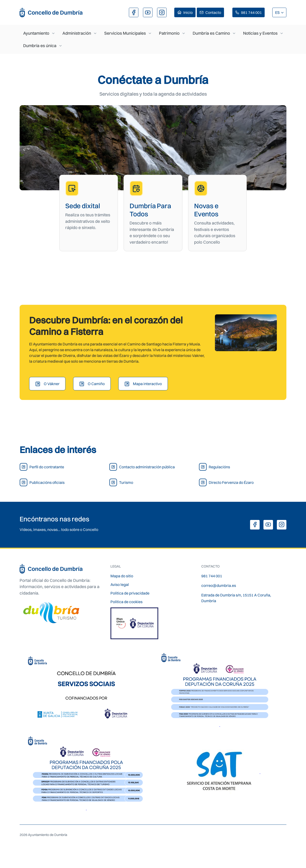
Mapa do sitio (122, 576)
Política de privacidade (130, 593)
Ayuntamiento (36, 33)
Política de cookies (126, 602)
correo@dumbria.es (219, 585)
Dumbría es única (40, 46)
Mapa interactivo (147, 384)
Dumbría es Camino (211, 33)
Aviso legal (120, 584)
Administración (77, 33)
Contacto (213, 12)
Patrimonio (169, 33)
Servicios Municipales (125, 33)
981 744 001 (251, 12)
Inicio (188, 12)
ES (278, 12)
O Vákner (52, 384)
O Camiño (96, 384)
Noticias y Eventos (260, 33)
